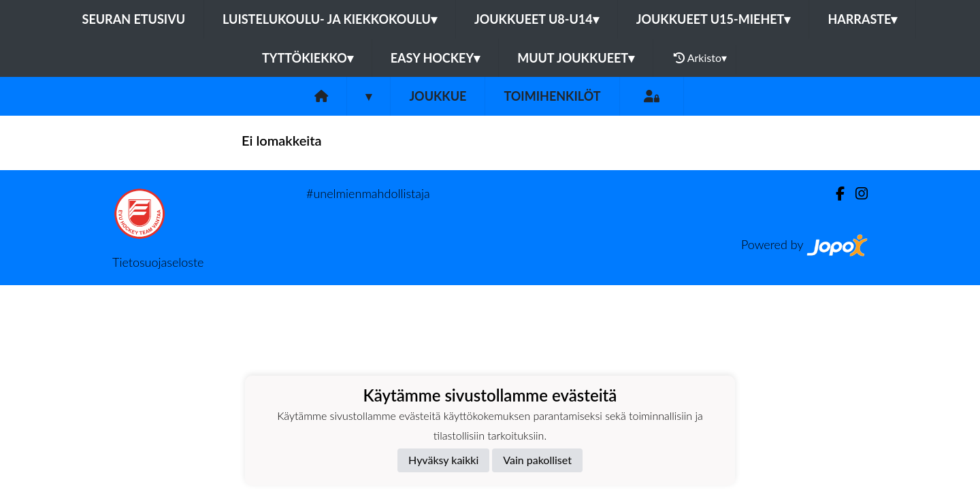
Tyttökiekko (308, 58)
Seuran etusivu (134, 19)
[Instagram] (856, 194)
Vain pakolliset (537, 460)
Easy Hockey (435, 58)
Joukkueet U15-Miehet (714, 19)
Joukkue (438, 96)
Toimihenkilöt (552, 96)
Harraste (862, 19)
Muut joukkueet (576, 58)
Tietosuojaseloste (158, 262)
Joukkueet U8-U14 (537, 19)
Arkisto (700, 58)
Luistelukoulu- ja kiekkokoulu (330, 19)
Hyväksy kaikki (443, 460)
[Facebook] (835, 194)
